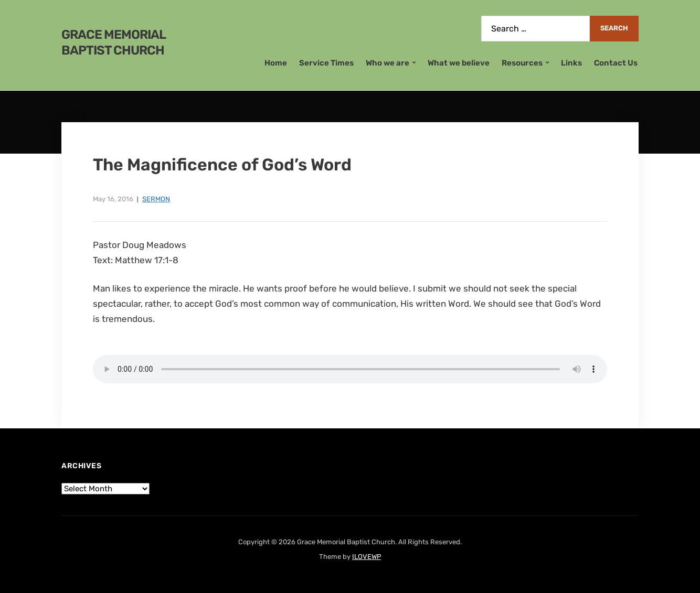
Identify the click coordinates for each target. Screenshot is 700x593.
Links (571, 63)
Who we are (388, 63)
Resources (522, 63)
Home (276, 63)
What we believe (459, 63)
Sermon (156, 199)
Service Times (326, 63)
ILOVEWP (367, 557)
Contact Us (616, 63)
